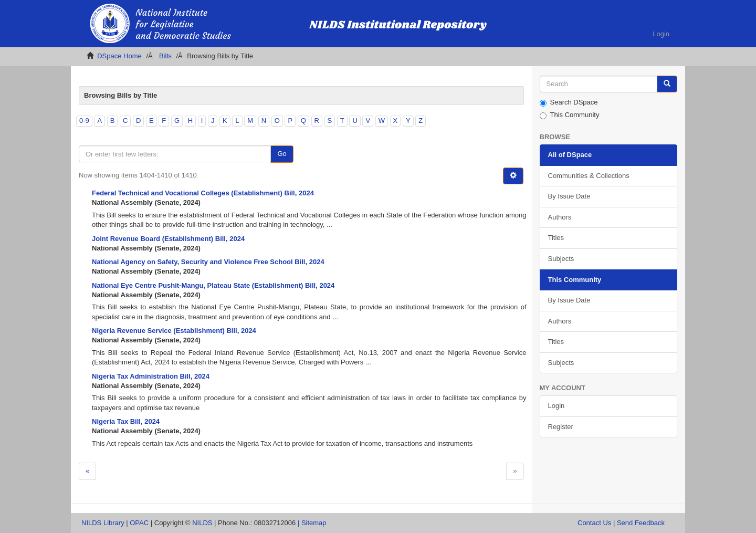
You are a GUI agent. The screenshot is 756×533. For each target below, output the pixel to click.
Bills (165, 56)
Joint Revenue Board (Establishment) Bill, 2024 (168, 239)
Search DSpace (569, 102)
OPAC (139, 523)
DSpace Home (119, 56)
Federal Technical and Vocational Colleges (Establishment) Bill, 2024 (203, 193)
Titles (556, 238)
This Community (570, 115)
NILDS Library (103, 523)
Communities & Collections (589, 176)
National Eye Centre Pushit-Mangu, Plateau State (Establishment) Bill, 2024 (213, 285)
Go (282, 154)
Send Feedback (641, 523)
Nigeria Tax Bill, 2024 (126, 421)
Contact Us (594, 523)
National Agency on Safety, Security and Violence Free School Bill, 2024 (208, 262)
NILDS (202, 523)
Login (556, 406)
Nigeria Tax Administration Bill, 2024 (151, 376)
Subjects (561, 259)
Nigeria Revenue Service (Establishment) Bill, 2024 (174, 331)
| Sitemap (312, 523)
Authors (560, 217)
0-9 (84, 121)
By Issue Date (569, 196)
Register (561, 427)
